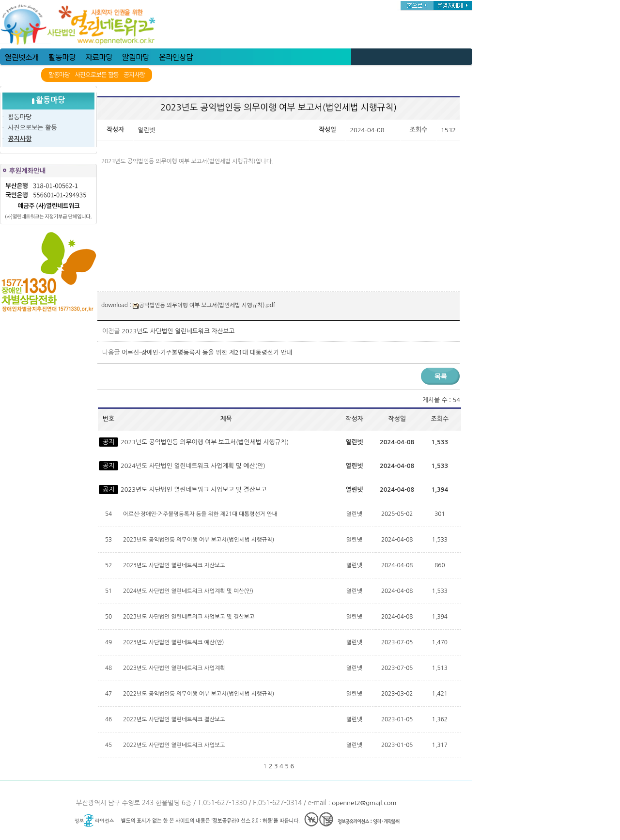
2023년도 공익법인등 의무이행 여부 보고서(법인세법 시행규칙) (205, 442)
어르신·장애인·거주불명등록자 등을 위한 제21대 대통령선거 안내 (207, 352)
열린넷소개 (22, 57)
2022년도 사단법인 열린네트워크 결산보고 (175, 719)
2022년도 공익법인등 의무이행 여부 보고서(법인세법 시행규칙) (199, 694)
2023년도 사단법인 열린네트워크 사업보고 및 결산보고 (194, 490)
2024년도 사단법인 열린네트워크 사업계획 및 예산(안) (193, 466)
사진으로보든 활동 (97, 75)
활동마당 (62, 57)
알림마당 (136, 57)
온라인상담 (176, 57)
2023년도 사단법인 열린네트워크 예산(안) (174, 642)
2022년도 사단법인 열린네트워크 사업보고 (175, 745)
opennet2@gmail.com (364, 803)
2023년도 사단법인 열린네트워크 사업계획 (175, 668)
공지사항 (134, 75)
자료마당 (99, 57)
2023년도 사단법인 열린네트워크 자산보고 (178, 331)
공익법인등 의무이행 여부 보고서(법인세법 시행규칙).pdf (204, 305)
